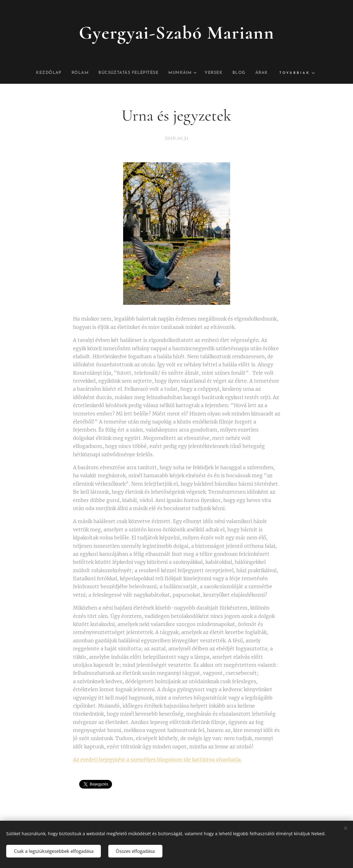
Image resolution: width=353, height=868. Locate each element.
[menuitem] (52, 73)
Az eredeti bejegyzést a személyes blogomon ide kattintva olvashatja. (157, 759)
